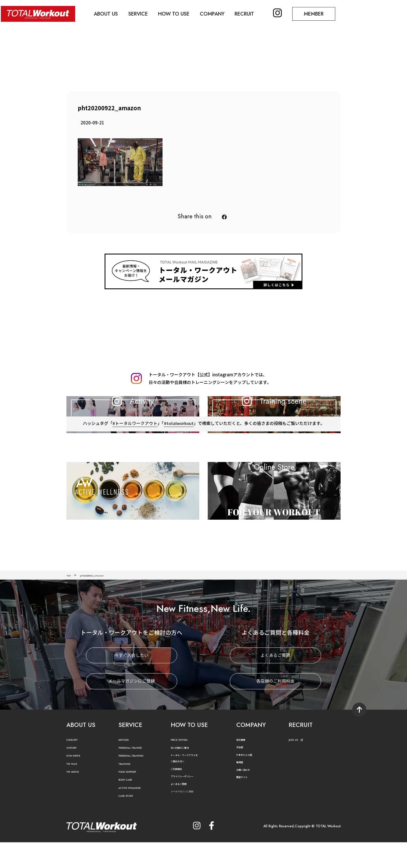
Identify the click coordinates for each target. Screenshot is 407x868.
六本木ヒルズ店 (248, 780)
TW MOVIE (76, 798)
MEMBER (326, 13)
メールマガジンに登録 (189, 818)
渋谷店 (241, 773)
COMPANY (220, 13)
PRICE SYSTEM (183, 766)
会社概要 (243, 766)
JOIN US (298, 766)
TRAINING (127, 790)
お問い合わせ (246, 796)
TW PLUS (74, 790)
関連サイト (245, 803)
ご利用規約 (179, 795)
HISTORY (74, 774)
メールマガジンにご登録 (132, 707)
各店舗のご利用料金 (275, 707)
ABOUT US (109, 13)
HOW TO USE (180, 13)
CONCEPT (75, 766)
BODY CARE (129, 806)
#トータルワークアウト (134, 454)
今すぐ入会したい (131, 682)
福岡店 (241, 788)
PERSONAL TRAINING (137, 782)
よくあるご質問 (275, 682)
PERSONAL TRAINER (136, 774)
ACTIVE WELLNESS (134, 814)
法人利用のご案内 (184, 774)
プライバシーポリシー (188, 802)
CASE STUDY (129, 822)
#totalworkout (179, 454)
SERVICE (142, 13)
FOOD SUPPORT (132, 798)
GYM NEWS (76, 782)
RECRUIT (254, 13)
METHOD (126, 766)
